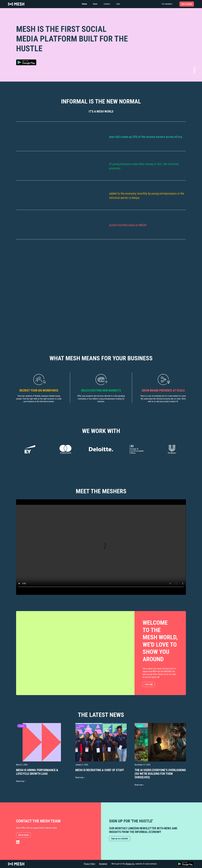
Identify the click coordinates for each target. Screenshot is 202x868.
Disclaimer (103, 864)
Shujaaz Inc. (130, 864)
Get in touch (24, 835)
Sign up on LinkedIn (120, 839)
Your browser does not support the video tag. (101, 547)
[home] (36, 4)
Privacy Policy (90, 864)
